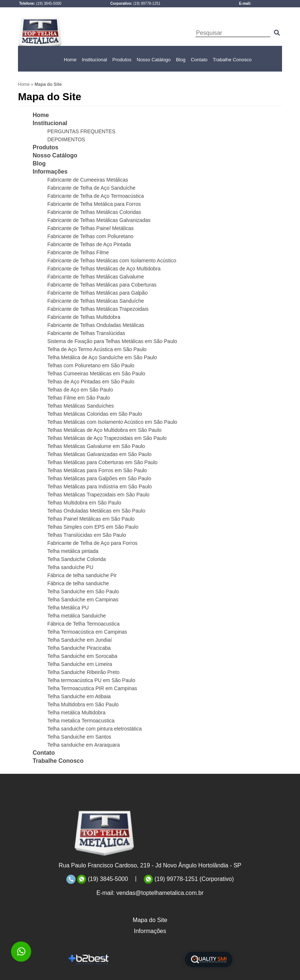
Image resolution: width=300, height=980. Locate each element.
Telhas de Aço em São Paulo (80, 390)
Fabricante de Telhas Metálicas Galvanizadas (99, 220)
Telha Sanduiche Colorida (77, 559)
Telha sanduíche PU (70, 567)
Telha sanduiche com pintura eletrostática (95, 729)
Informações (50, 172)
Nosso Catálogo (154, 60)
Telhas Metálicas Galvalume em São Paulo (96, 446)
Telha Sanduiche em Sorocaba (82, 656)
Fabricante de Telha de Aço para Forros (92, 543)
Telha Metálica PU (68, 608)
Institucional (94, 60)
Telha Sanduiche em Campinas (83, 600)
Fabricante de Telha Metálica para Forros (94, 204)
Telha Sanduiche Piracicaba (79, 648)
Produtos (122, 60)
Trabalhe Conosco (232, 60)
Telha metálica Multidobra (76, 713)
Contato (199, 60)
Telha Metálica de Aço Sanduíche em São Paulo (102, 357)
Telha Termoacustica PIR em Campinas (92, 688)
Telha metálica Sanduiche (77, 616)
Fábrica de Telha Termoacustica (83, 624)
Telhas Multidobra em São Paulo (84, 503)
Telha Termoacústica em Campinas (87, 632)
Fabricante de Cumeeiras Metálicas (88, 180)
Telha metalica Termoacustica (81, 721)
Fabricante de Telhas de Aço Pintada (89, 244)
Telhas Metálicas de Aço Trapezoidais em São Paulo (107, 438)
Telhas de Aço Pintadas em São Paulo (91, 382)
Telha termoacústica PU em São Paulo (91, 680)
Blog (181, 60)
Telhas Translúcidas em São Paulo (87, 535)
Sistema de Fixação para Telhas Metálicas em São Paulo (112, 341)
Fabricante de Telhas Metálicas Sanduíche (96, 301)
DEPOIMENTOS (66, 139)
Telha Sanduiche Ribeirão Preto (83, 672)
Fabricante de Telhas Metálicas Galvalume (96, 277)
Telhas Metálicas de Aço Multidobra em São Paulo (104, 430)
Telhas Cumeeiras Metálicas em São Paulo (96, 374)
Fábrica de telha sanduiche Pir (82, 575)
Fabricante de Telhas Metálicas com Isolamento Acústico (112, 261)
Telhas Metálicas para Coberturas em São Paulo (102, 462)
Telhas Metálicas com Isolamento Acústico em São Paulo (112, 422)
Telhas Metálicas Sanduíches (81, 406)
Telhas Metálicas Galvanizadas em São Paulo (99, 454)
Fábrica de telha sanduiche (78, 583)
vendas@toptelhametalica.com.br (160, 893)
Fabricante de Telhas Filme (78, 252)
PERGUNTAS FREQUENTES (81, 131)
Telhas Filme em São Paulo (78, 398)
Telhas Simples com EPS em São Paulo (93, 527)
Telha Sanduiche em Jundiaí (80, 640)
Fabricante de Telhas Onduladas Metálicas (96, 325)
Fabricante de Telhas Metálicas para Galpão (98, 293)
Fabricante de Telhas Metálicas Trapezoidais (98, 309)
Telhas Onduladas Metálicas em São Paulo (96, 511)
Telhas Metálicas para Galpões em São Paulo (99, 478)
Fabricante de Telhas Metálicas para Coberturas (102, 285)
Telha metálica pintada (73, 551)
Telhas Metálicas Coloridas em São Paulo (95, 414)
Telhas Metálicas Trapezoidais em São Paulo (98, 495)
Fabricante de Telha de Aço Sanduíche (91, 188)
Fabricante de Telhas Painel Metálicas (91, 228)
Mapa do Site (150, 920)
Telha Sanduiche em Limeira (80, 664)
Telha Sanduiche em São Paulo (83, 591)
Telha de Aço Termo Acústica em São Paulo (97, 349)
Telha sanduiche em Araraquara (84, 745)
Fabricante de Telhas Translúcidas (86, 333)
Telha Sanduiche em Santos (79, 737)
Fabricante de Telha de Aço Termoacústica (96, 196)
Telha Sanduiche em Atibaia (79, 696)
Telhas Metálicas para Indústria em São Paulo (100, 487)
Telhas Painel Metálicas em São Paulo (91, 519)
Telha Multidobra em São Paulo (83, 704)
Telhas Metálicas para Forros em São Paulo (97, 470)
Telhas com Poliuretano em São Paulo (91, 365)
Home (70, 60)
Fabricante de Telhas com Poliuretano (90, 236)
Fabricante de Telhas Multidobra (84, 317)
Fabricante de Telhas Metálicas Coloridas (94, 212)
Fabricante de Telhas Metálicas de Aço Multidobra (104, 269)
